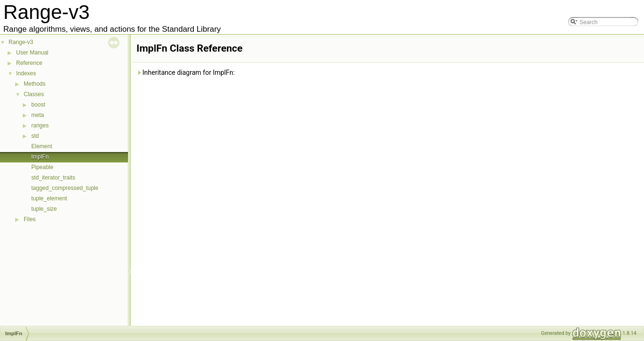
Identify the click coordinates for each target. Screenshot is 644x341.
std (35, 136)
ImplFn (40, 157)
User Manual (32, 53)
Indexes (26, 73)
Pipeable (42, 167)
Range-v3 (21, 42)
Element (42, 146)
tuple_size (44, 209)
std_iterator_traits (53, 178)
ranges (40, 126)
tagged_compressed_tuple (65, 188)
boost (38, 105)
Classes (34, 94)
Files (30, 219)
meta (38, 115)
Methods (35, 84)
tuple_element (49, 198)
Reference (29, 63)
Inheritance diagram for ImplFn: (186, 72)
